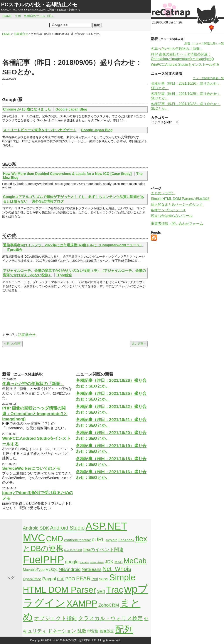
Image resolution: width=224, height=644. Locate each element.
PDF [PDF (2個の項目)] (61, 579)
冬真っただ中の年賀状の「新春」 (33, 384)
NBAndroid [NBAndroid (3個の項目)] (70, 569)
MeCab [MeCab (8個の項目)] (135, 561)
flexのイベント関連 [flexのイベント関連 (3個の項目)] (103, 549)
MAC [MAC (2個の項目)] (119, 562)
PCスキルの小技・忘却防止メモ (39, 4)
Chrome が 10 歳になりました (27, 109)
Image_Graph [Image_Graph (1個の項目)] (97, 562)
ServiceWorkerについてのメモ (31, 468)
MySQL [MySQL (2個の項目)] (52, 570)
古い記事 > (139, 344)
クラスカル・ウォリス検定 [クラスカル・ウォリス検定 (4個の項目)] (110, 618)
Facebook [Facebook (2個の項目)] (126, 540)
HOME (7, 16)
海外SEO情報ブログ (48, 201)
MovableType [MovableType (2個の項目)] (34, 570)
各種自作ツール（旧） (39, 16)
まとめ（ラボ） (163, 193)
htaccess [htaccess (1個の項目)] (84, 562)
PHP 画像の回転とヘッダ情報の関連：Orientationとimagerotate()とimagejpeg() (35, 413)
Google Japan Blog (71, 109)
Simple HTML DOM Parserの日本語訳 (180, 199)
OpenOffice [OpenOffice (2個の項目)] (32, 579)
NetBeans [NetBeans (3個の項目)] (92, 569)
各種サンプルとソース (168, 210)
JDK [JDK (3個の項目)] (109, 562)
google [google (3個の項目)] (72, 562)
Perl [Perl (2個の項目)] (95, 579)
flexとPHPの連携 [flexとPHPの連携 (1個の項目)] (73, 550)
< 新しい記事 (12, 344)
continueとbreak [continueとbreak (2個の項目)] (77, 540)
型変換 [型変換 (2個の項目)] (93, 631)
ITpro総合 (15, 250)
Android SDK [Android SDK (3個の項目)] (36, 528)
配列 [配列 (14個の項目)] (124, 629)
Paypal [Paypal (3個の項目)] (49, 579)
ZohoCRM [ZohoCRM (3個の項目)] (109, 605)
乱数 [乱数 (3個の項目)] (82, 631)
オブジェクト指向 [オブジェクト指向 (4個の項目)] (56, 618)
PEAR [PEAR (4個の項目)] (83, 578)
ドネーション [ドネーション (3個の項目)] (62, 631)
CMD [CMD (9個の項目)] (55, 539)
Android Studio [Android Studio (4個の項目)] (67, 528)
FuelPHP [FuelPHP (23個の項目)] (43, 560)
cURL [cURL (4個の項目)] (98, 539)
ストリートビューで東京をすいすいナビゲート (40, 130)
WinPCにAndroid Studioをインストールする (185, 65)
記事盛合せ (27, 335)
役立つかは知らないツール (172, 216)
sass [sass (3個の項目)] (104, 579)
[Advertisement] (75, 47)
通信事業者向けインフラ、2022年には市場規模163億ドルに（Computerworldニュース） (73, 245)
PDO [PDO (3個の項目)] (70, 579)
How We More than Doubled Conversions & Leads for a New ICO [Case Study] (67, 174)
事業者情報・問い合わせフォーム (177, 224)
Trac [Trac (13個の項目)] (115, 590)
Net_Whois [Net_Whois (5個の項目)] (117, 569)
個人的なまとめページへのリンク (177, 204)
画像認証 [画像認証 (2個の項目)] (107, 631)
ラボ (18, 16)
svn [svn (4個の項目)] (101, 591)
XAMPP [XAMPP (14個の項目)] (82, 604)
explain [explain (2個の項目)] (112, 540)
